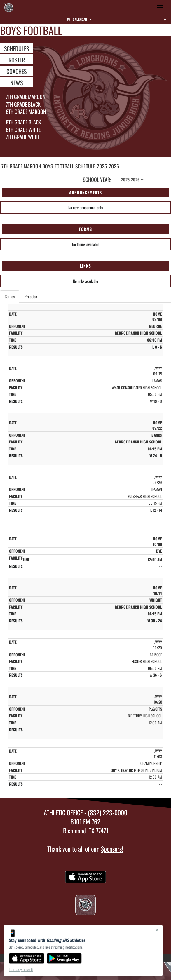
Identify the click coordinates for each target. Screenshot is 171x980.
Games (10, 296)
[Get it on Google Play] (64, 958)
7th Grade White (23, 137)
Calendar (79, 19)
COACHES (16, 71)
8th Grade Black (23, 122)
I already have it (21, 970)
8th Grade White (23, 130)
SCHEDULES (16, 48)
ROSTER (17, 60)
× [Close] (157, 930)
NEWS (16, 82)
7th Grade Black (23, 104)
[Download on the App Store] (27, 958)
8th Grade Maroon (26, 112)
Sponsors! (112, 849)
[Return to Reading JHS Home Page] (9, 7)
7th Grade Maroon (26, 97)
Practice (31, 296)
